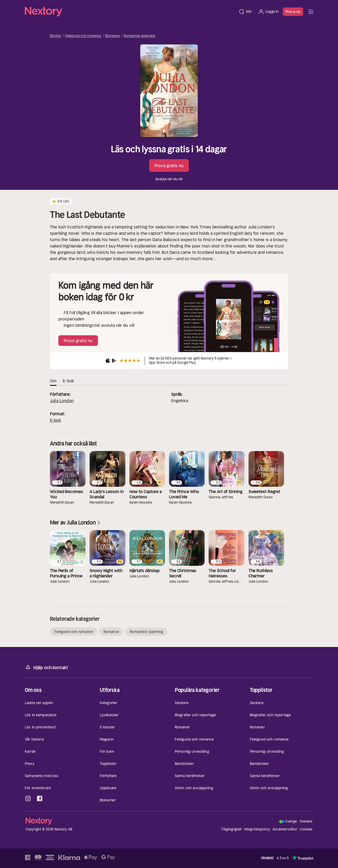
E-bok (55, 420)
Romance (112, 36)
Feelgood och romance (83, 36)
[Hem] (130, 12)
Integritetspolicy (257, 829)
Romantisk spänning (139, 36)
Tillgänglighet (231, 829)
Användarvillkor (285, 829)
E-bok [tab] (68, 381)
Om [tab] (53, 381)
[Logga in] (268, 12)
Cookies (306, 829)
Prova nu (293, 12)
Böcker (56, 36)
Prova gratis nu (169, 166)
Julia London (62, 401)
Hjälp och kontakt (46, 667)
